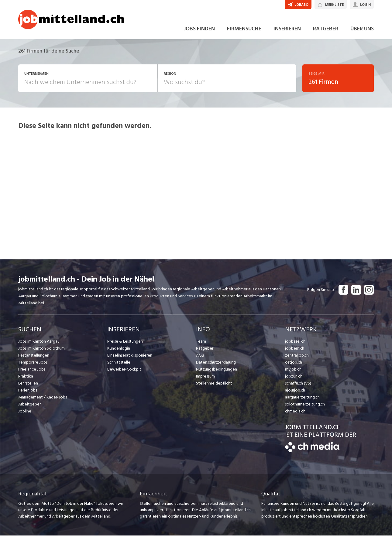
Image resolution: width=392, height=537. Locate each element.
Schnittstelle (119, 363)
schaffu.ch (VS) (298, 384)
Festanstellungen (34, 356)
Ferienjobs (28, 391)
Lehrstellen (28, 384)
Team (201, 342)
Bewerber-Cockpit (124, 370)
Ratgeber (205, 349)
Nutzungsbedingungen (217, 370)
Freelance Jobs (32, 370)
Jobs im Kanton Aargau (39, 342)
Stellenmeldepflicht (214, 384)
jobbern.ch (295, 349)
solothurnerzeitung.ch (305, 405)
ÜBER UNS (362, 30)
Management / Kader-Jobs (43, 398)
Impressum (205, 377)
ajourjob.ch (295, 391)
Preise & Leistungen (125, 342)
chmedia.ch (295, 412)
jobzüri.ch (294, 377)
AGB (200, 356)
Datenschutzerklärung (216, 363)
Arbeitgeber (29, 405)
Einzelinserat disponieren (130, 356)
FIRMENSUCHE (244, 30)
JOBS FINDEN (199, 30)
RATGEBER (326, 30)
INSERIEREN (287, 30)
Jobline (25, 412)
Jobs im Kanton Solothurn (41, 349)
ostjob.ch (294, 363)
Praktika (26, 377)
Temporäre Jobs (33, 363)
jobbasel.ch (295, 342)
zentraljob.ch (297, 356)
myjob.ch (293, 370)
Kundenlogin (119, 349)
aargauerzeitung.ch (302, 398)
